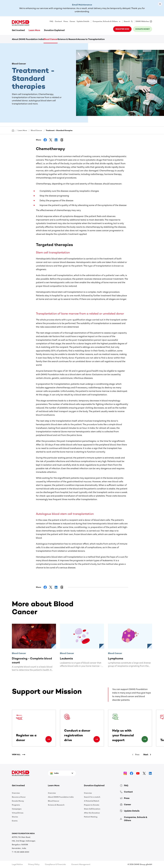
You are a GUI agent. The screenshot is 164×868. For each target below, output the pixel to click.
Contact (58, 21)
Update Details (83, 21)
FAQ (51, 21)
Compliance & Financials (55, 864)
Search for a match (92, 797)
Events (15, 821)
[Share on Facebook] (45, 140)
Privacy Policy (34, 864)
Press (66, 21)
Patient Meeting (91, 817)
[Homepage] (13, 130)
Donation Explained (54, 30)
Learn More (34, 30)
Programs (16, 805)
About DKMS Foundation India (28, 39)
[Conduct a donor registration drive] (97, 739)
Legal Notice (17, 864)
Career (72, 21)
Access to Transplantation (91, 39)
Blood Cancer (51, 39)
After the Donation (92, 813)
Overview (16, 793)
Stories (15, 817)
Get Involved (18, 30)
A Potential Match (92, 801)
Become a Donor (19, 797)
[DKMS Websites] (143, 21)
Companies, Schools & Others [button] (107, 22)
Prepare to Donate (92, 805)
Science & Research (68, 39)
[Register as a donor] (49, 739)
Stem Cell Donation (92, 809)
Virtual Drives (18, 813)
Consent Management (81, 864)
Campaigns (17, 809)
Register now (122, 29)
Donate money (143, 29)
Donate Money (18, 801)
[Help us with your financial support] (145, 739)
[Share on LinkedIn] (56, 140)
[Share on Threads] (62, 140)
